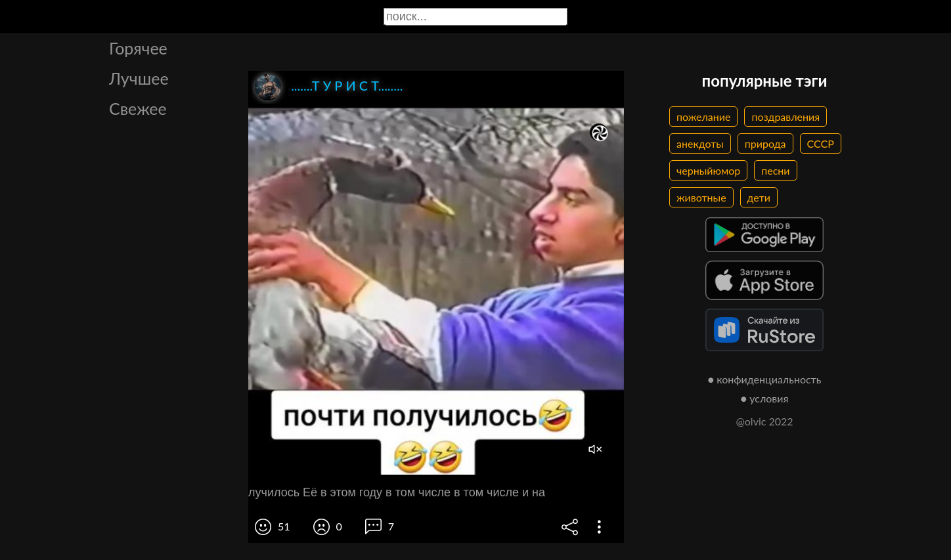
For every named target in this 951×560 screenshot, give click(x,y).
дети (759, 197)
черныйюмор (708, 170)
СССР (821, 143)
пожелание (703, 117)
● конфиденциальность (765, 379)
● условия (765, 398)
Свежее (138, 108)
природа (765, 143)
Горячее (138, 48)
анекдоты (700, 143)
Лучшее (139, 78)
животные (701, 197)
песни (775, 170)
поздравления (785, 117)
